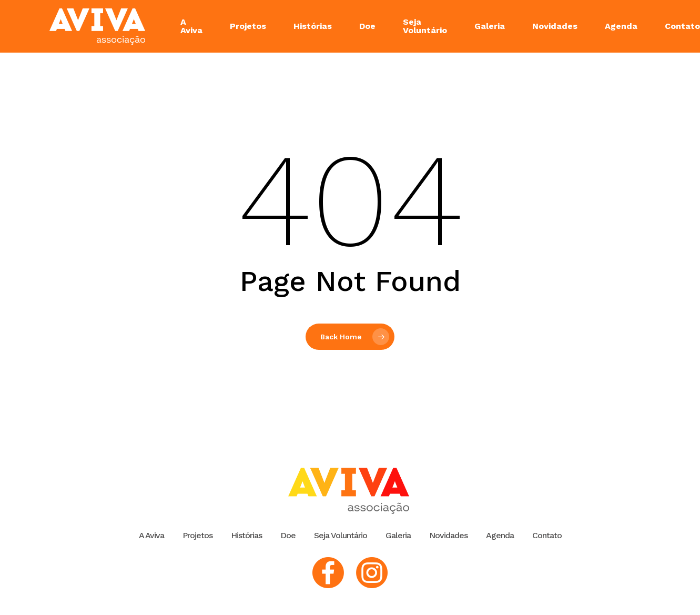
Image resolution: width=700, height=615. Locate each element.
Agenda (500, 535)
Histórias (246, 535)
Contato (547, 535)
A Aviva (151, 535)
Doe (288, 535)
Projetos (197, 535)
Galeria (398, 535)
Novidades (448, 535)
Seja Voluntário (341, 535)
